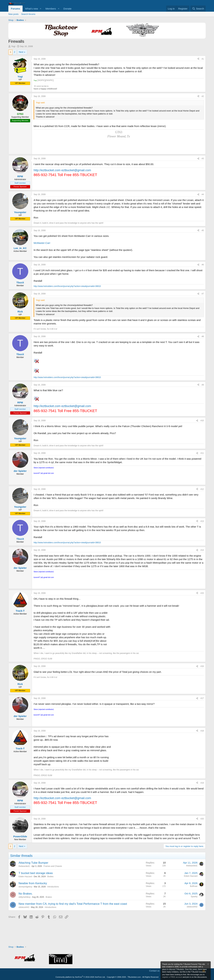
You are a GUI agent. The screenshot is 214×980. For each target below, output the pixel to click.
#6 (203, 265)
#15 (202, 593)
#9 (203, 385)
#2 (203, 96)
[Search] (198, 9)
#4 (203, 194)
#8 (203, 336)
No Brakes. (26, 894)
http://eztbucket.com (47, 170)
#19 (202, 783)
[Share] (198, 59)
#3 (203, 159)
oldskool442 (24, 907)
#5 (203, 230)
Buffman (194, 886)
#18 (202, 731)
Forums (15, 9)
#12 (202, 489)
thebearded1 (24, 866)
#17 (202, 698)
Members (51, 9)
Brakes (49, 897)
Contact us (154, 971)
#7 (203, 294)
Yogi (13, 46)
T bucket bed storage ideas (36, 873)
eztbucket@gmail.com (76, 170)
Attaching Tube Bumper (33, 863)
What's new (32, 9)
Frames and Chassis (53, 866)
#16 (202, 666)
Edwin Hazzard (25, 877)
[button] (41, 9)
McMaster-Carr (42, 243)
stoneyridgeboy (25, 887)
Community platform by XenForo (80, 977)
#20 (202, 819)
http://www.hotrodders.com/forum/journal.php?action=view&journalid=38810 (67, 286)
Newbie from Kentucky (33, 883)
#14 (202, 550)
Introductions (53, 887)
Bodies (50, 877)
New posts (13, 14)
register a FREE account (172, 977)
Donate (67, 9)
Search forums (28, 14)
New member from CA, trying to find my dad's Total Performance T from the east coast (73, 904)
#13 (202, 521)
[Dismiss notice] (208, 965)
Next (21, 52)
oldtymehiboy (24, 897)
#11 (202, 453)
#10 (202, 421)
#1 (203, 59)
